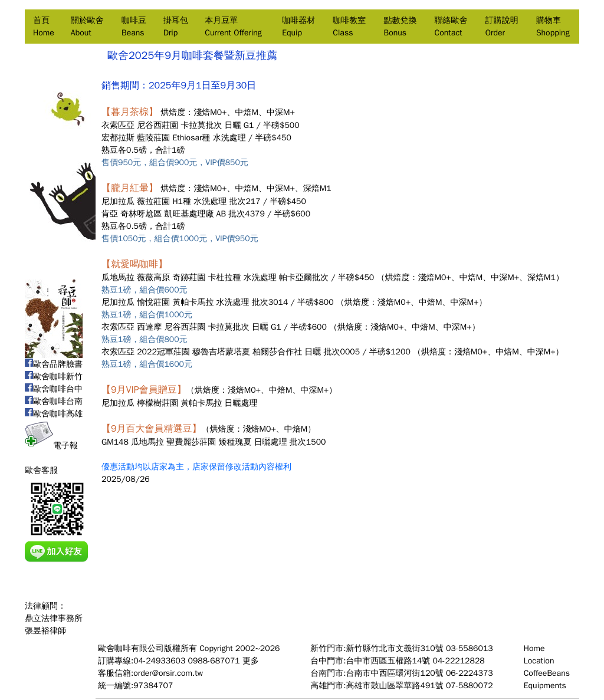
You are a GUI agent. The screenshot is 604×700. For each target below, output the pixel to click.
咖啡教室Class (349, 27)
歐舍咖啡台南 (54, 401)
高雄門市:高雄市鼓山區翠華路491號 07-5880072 (401, 686)
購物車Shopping (553, 27)
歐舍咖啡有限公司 (131, 648)
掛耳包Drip (176, 27)
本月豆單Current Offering (233, 27)
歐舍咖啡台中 (54, 389)
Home (534, 648)
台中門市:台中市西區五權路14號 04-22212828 (397, 661)
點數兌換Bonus (400, 27)
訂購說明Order (502, 27)
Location (539, 661)
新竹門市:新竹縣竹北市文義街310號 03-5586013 (401, 648)
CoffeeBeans (547, 673)
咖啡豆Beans (134, 27)
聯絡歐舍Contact (451, 27)
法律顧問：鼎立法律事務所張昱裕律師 (54, 618)
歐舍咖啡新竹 (54, 377)
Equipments (545, 686)
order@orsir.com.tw (168, 673)
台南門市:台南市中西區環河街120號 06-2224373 (401, 673)
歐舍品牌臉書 (54, 364)
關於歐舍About (87, 27)
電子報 (51, 446)
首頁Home (44, 27)
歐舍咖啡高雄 (54, 414)
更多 (251, 661)
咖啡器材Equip (298, 27)
